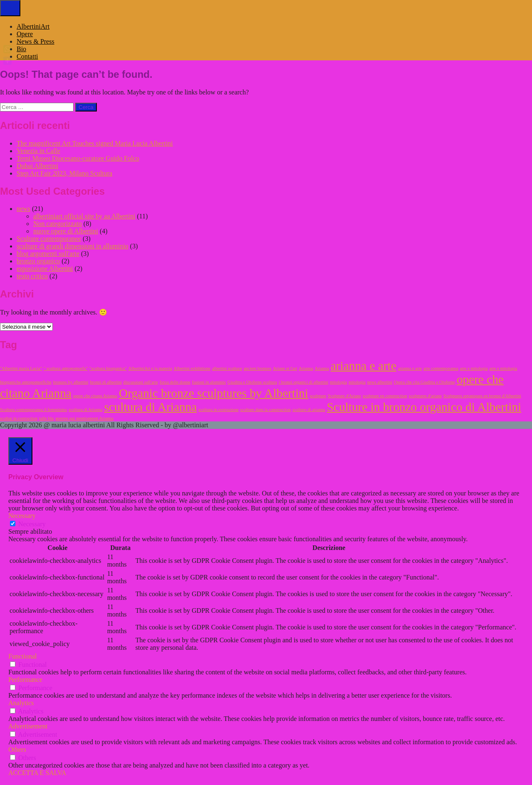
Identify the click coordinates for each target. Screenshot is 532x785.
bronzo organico (38, 261)
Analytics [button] (21, 703)
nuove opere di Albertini (66, 231)
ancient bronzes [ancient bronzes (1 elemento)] (257, 368)
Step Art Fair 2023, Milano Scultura (64, 173)
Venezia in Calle (38, 151)
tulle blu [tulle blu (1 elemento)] (46, 418)
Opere (25, 34)
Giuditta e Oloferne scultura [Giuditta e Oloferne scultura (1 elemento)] (252, 382)
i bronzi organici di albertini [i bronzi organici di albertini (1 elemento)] (303, 382)
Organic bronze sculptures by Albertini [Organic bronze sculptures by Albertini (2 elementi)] (214, 393)
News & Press (36, 41)
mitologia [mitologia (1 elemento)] (339, 382)
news (23, 209)
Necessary (32, 524)
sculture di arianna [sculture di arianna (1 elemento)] (309, 410)
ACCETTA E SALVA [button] (37, 773)
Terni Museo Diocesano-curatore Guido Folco (78, 158)
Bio (21, 49)
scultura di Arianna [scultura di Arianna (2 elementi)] (150, 407)
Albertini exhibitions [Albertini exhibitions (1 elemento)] (192, 368)
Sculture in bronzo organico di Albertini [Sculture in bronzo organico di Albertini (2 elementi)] (424, 407)
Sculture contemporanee (49, 239)
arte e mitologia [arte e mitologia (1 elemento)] (474, 368)
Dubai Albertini (37, 166)
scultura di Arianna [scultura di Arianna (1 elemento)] (85, 410)
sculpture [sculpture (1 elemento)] (318, 396)
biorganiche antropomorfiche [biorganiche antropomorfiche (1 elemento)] (26, 382)
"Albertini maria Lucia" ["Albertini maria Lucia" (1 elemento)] (21, 368)
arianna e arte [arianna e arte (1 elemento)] (410, 368)
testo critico (32, 276)
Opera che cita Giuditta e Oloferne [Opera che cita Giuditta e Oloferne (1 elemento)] (425, 382)
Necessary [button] (22, 516)
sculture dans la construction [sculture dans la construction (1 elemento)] (266, 410)
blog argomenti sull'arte (48, 254)
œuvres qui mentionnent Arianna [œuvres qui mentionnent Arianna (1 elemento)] (84, 418)
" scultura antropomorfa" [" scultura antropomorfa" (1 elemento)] (66, 368)
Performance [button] (25, 680)
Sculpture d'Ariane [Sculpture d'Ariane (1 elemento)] (345, 396)
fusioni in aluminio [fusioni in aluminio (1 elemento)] (209, 382)
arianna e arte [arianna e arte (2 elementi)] (364, 366)
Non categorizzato (58, 224)
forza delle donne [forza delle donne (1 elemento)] (175, 382)
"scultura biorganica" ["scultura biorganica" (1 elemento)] (108, 368)
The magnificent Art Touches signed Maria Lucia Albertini (95, 143)
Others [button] (17, 749)
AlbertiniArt (33, 26)
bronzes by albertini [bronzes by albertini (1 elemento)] (71, 382)
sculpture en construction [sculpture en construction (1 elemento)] (385, 396)
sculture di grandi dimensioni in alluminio (73, 246)
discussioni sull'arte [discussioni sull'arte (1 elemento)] (141, 382)
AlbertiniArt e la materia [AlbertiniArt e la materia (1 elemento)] (150, 368)
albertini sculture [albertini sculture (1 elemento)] (227, 368)
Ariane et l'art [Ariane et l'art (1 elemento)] (285, 368)
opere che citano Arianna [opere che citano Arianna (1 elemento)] (95, 396)
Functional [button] (22, 656)
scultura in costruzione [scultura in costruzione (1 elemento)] (219, 410)
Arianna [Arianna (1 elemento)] (306, 368)
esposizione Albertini (45, 269)
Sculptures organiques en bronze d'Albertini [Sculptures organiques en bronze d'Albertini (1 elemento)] (482, 396)
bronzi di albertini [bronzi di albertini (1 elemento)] (106, 382)
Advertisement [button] (28, 726)
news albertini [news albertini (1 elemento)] (380, 382)
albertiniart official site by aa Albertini (84, 216)
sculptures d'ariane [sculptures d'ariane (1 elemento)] (425, 396)
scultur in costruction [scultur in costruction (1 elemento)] (19, 418)
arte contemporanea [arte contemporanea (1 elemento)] (441, 368)
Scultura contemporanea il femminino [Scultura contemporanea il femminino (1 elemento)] (33, 410)
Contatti (27, 56)
